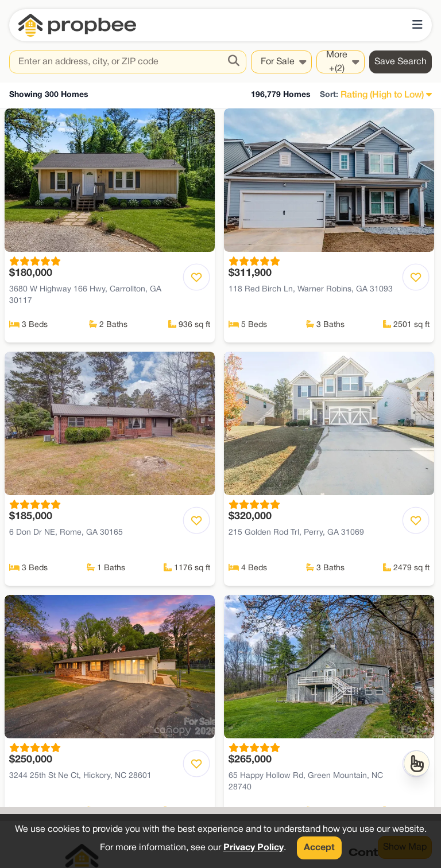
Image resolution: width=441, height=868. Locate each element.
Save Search (401, 62)
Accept (319, 848)
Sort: (329, 95)
